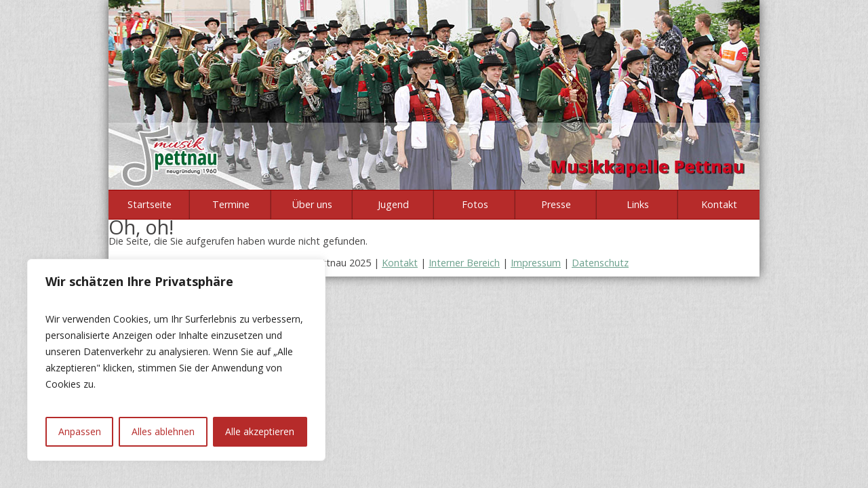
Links (638, 204)
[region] (176, 360)
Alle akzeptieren (260, 431)
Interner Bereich (464, 263)
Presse (556, 204)
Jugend (393, 204)
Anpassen (80, 431)
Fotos (475, 204)
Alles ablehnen (163, 431)
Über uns (312, 204)
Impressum (536, 263)
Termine (231, 204)
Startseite (150, 204)
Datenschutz (600, 263)
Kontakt (719, 204)
